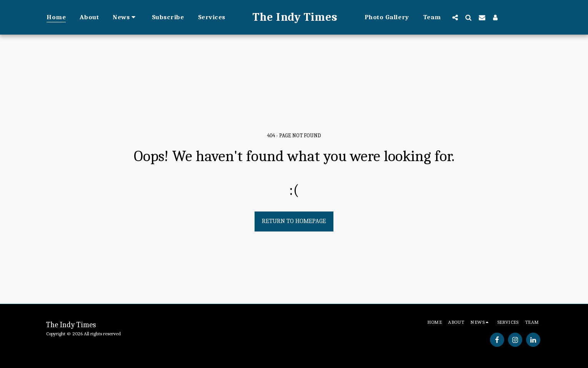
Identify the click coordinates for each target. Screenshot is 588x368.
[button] (125, 17)
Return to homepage (294, 221)
